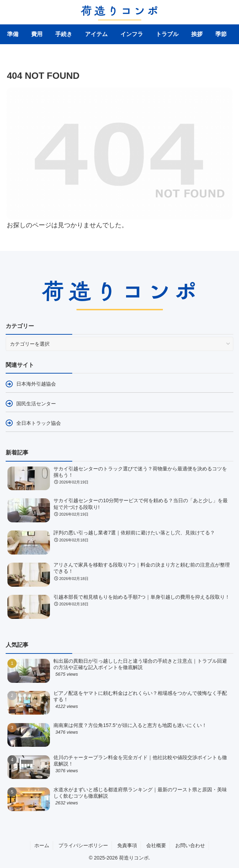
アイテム (96, 34)
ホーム (42, 845)
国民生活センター (36, 404)
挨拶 (197, 34)
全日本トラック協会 (39, 423)
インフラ (132, 34)
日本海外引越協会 (36, 384)
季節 (221, 34)
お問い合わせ (190, 845)
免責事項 (127, 845)
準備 (13, 34)
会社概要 (156, 845)
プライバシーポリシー (83, 845)
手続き (64, 34)
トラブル (167, 34)
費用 (37, 34)
